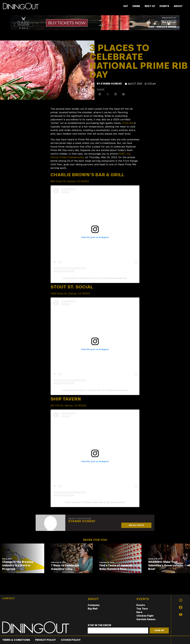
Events (141, 605)
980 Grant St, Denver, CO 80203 (70, 181)
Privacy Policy (45, 640)
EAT (126, 6)
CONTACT (9, 598)
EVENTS (164, 6)
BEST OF (150, 6)
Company (94, 605)
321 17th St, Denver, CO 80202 (68, 406)
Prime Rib (128, 123)
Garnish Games (146, 619)
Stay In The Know (99, 625)
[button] (100, 94)
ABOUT (178, 6)
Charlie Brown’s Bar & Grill (87, 175)
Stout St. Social (72, 287)
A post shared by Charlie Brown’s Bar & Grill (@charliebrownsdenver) (95, 278)
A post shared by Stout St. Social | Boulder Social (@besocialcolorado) (95, 390)
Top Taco (142, 609)
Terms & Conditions (16, 640)
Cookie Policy (71, 640)
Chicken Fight (145, 616)
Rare (139, 612)
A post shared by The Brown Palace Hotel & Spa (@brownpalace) (95, 502)
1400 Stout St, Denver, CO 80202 (70, 294)
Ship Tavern (66, 399)
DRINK (136, 6)
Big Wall (93, 609)
